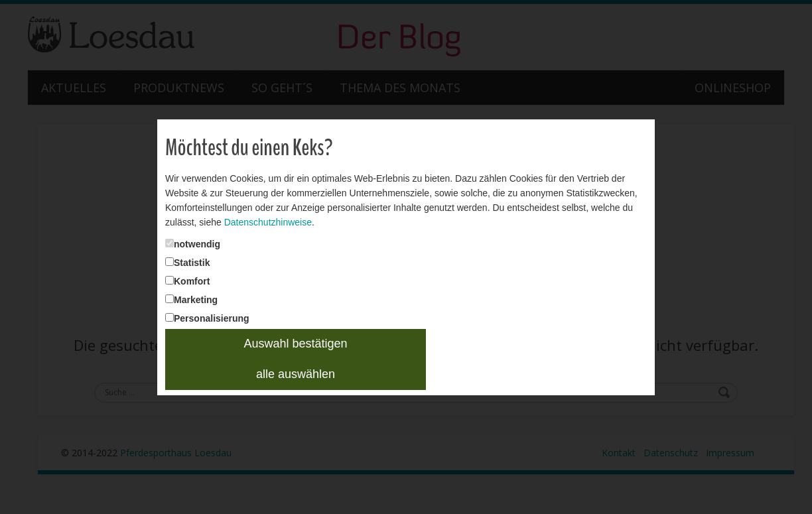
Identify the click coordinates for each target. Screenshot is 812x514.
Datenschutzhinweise (255, 213)
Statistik (171, 255)
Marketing (173, 296)
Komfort (170, 275)
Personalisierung (190, 317)
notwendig (177, 234)
